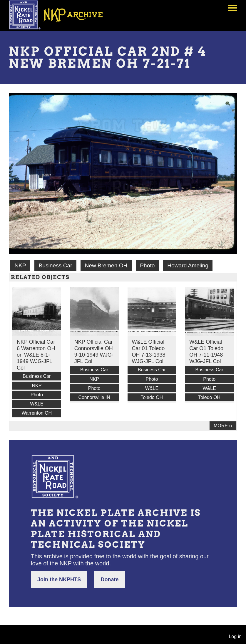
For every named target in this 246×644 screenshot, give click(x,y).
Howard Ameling (188, 265)
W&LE (37, 404)
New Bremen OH (106, 265)
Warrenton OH (37, 413)
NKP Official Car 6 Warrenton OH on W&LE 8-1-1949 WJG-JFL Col (36, 355)
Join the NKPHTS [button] (59, 580)
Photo (147, 265)
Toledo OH (152, 397)
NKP (20, 265)
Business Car (55, 265)
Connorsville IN (94, 397)
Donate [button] (110, 580)
